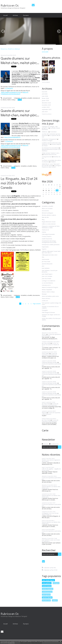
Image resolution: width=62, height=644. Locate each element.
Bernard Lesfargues (47, 213)
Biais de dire (45, 217)
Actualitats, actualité (26, 98)
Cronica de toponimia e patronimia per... (51, 335)
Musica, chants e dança (9, 100)
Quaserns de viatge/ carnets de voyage (51, 315)
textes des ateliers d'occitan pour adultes (51, 319)
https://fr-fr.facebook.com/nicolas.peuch (15, 93)
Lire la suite (45, 52)
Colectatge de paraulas (48, 234)
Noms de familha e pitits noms (50, 296)
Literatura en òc (46, 285)
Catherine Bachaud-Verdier (49, 362)
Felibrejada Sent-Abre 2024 (50, 255)
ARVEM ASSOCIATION (50, 154)
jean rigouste (46, 595)
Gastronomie (46, 259)
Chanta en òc (45, 230)
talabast (55, 600)
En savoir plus (11, 643)
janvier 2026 (45, 100)
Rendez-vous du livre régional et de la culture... (51, 461)
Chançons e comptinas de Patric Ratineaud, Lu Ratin (51, 227)
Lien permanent (6, 98)
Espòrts (44, 249)
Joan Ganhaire (46, 268)
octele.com (45, 301)
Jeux (43, 266)
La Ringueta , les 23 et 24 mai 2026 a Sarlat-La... (50, 514)
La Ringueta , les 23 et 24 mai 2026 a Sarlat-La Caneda (19, 183)
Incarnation (53, 132)
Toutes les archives (47, 114)
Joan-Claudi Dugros (47, 274)
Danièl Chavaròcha (47, 239)
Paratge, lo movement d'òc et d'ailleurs (50, 307)
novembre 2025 (46, 105)
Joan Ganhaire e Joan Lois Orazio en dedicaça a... (51, 541)
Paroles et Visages (47, 141)
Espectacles (45, 247)
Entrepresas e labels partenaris (51, 245)
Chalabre (53, 162)
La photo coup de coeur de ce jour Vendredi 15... (51, 143)
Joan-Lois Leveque (47, 276)
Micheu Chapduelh (47, 290)
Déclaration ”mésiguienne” (49, 139)
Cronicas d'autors (47, 236)
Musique (44, 294)
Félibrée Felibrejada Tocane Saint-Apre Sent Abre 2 (51, 252)
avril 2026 (45, 94)
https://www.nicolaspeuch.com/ (11, 92)
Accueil (5, 15)
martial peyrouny (47, 592)
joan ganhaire (47, 583)
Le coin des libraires (47, 283)
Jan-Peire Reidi (46, 262)
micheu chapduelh (48, 589)
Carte (45, 430)
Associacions (36, 295)
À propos (26, 15)
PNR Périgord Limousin (48, 312)
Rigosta (44, 413)
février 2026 (45, 98)
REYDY (44, 334)
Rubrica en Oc (10, 5)
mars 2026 (45, 96)
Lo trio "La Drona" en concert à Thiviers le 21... (50, 345)
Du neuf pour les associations (50, 148)
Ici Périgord (9, 88)
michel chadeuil (47, 586)
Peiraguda (45, 310)
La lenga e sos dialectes (49, 281)
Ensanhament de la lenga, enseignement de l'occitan (49, 242)
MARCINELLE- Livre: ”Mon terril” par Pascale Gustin (51, 165)
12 (49, 190)
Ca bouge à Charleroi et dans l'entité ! (51, 166)
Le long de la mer (47, 157)
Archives (15, 15)
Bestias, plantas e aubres (49, 215)
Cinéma (44, 232)
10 (43, 190)
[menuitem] (5, 15)
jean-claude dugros (48, 580)
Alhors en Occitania (47, 208)
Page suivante (37, 304)
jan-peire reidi (46, 600)
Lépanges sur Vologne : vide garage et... (50, 127)
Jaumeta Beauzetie (47, 264)
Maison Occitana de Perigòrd (50, 287)
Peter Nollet (45, 353)
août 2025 (45, 112)
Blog (43, 220)
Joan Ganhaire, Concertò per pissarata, (50, 271)
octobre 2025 (46, 107)
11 (46, 190)
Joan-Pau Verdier (47, 279)
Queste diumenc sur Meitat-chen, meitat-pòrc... (20, 60)
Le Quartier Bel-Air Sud (51, 136)
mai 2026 (44, 92)
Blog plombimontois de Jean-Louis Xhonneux (51, 150)
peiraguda (56, 583)
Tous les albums (46, 82)
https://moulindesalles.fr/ (12, 137)
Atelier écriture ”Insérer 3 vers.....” (51, 153)
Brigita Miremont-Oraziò (49, 222)
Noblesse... (45, 132)
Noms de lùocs (46, 298)
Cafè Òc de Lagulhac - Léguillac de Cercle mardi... (51, 470)
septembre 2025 (47, 109)
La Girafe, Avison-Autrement (51, 129)
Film (43, 257)
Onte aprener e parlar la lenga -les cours (51, 304)
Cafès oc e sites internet (49, 224)
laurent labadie (47, 597)
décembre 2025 (46, 103)
